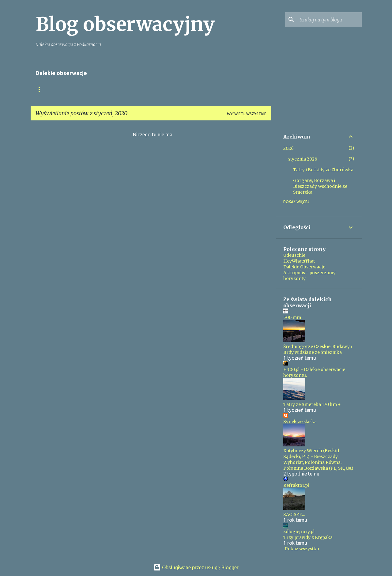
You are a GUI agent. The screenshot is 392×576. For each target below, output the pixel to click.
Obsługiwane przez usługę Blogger (196, 567)
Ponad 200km (200, 89)
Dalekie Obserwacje (304, 267)
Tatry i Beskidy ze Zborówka (323, 170)
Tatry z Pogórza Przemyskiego (139, 89)
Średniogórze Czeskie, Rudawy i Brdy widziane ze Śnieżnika (318, 349)
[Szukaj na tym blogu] (330, 20)
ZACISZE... (294, 514)
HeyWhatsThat (299, 261)
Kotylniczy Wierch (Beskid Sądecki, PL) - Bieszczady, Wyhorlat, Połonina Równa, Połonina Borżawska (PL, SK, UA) (318, 459)
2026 (288, 148)
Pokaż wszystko (302, 549)
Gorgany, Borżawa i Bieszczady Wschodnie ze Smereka (320, 186)
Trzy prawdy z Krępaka (308, 537)
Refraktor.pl (296, 485)
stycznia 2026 (303, 159)
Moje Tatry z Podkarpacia (64, 89)
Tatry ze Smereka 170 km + (312, 404)
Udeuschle (294, 255)
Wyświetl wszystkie (247, 114)
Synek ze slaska (300, 422)
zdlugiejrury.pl (299, 532)
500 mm (292, 317)
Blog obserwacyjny (125, 24)
